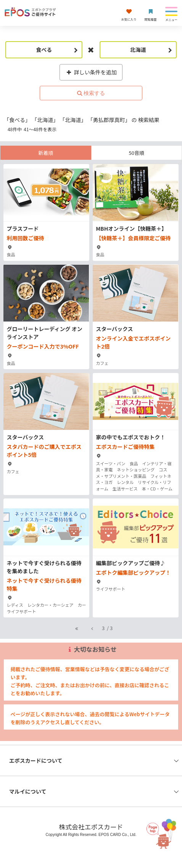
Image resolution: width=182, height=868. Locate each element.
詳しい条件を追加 (91, 72)
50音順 (137, 153)
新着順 (46, 153)
